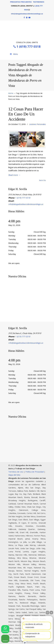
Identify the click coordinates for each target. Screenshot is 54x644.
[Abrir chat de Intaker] (25, 643)
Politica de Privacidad (35, 472)
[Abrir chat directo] (48, 613)
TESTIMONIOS (39, 2)
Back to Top (42, 180)
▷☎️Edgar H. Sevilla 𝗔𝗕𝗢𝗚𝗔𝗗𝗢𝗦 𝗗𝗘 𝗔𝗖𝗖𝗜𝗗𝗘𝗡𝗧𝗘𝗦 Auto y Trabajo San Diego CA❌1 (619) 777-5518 (27, 31)
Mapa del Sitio (14, 475)
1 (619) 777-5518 (27, 46)
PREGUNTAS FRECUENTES (21, 2)
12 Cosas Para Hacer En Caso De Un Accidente (26, 114)
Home (11, 93)
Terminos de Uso (16, 472)
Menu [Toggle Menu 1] (14, 54)
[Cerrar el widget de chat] (51, 613)
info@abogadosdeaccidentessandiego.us (27, 14)
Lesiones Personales (37, 124)
